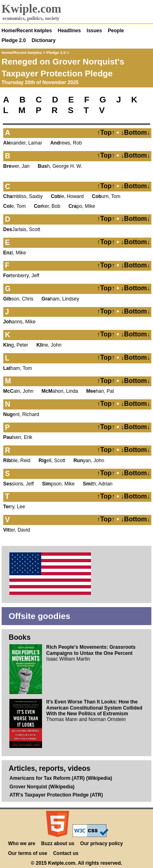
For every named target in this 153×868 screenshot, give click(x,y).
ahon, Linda (60, 391)
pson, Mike (58, 484)
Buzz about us (58, 844)
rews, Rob (66, 143)
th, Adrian (98, 484)
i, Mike (15, 253)
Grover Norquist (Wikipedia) (42, 787)
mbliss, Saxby (23, 196)
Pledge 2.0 (14, 40)
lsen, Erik (18, 437)
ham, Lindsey (60, 299)
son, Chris (18, 299)
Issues (94, 31)
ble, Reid (17, 461)
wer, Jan (17, 166)
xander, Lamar (23, 143)
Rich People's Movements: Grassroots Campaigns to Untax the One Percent (91, 650)
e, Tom (14, 206)
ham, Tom (18, 368)
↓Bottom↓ (135, 132)
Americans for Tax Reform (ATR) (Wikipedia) (61, 778)
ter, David (17, 530)
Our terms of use (28, 853)
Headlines (70, 31)
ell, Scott (52, 461)
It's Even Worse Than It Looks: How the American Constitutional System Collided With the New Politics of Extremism (94, 708)
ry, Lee (14, 507)
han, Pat (100, 391)
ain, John (18, 391)
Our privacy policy (102, 844)
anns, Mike (19, 322)
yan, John (89, 461)
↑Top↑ (106, 132)
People (116, 31)
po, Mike (82, 206)
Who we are (22, 844)
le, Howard (68, 196)
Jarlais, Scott (22, 229)
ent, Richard (21, 414)
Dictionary (44, 40)
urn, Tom (106, 196)
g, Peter (16, 345)
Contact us (66, 853)
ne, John (49, 345)
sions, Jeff (19, 484)
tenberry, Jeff (21, 276)
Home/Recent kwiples (27, 31)
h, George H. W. (60, 166)
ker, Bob (47, 206)
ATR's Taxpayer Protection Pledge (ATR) (56, 795)
